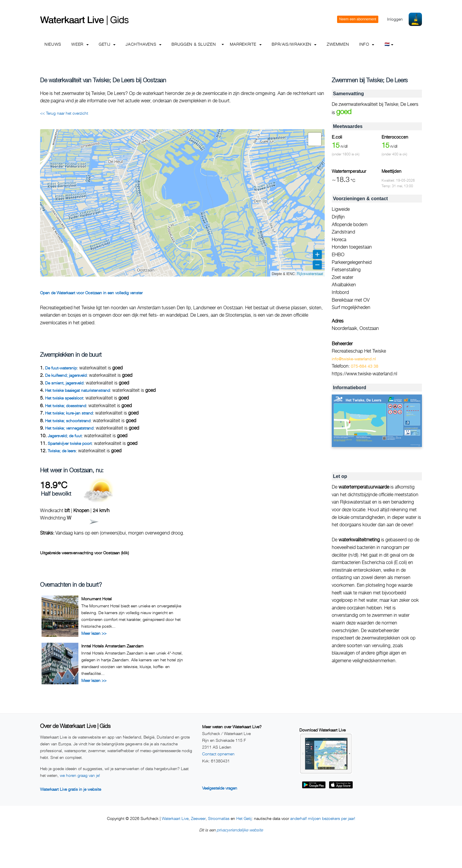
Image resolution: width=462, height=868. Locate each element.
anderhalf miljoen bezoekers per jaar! (323, 818)
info (367, 44)
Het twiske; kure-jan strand (69, 413)
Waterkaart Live (175, 818)
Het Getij (244, 818)
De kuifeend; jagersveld (66, 375)
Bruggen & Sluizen (194, 44)
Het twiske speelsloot (64, 398)
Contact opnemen (218, 754)
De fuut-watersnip (61, 368)
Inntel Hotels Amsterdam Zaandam (112, 646)
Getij (107, 44)
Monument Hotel (96, 599)
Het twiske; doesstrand (66, 406)
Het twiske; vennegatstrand (69, 428)
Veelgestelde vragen (220, 788)
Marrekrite (246, 44)
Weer (80, 44)
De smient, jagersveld (64, 383)
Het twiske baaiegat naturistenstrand (77, 390)
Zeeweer (198, 818)
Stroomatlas (219, 818)
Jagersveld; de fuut (65, 436)
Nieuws (53, 44)
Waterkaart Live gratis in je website (71, 789)
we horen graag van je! (80, 775)
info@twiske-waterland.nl (354, 359)
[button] (315, 139)
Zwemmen (338, 44)
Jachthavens (143, 44)
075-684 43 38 (365, 366)
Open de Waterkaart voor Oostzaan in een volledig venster (91, 293)
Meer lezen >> (94, 633)
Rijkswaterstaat (310, 273)
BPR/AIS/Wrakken (294, 44)
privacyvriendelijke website (240, 830)
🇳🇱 (389, 44)
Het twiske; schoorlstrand (68, 421)
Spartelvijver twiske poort (70, 443)
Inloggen (395, 19)
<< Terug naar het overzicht (64, 113)
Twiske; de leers (62, 451)
